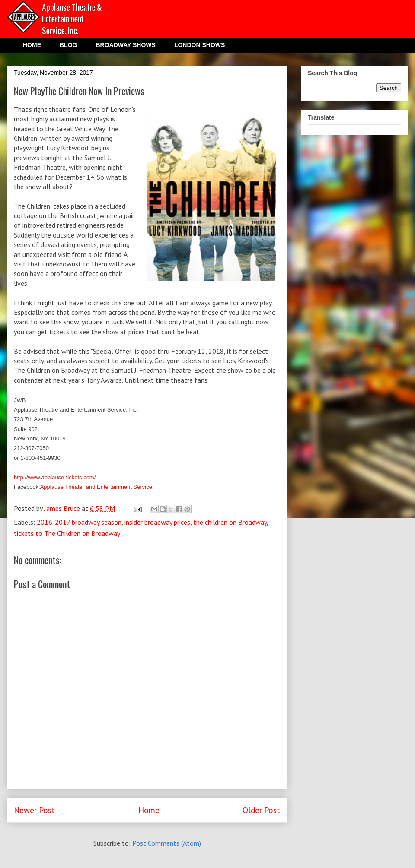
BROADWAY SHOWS (125, 45)
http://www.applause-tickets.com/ (55, 477)
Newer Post (34, 810)
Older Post (261, 810)
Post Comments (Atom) (167, 843)
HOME (32, 45)
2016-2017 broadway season (79, 522)
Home (149, 810)
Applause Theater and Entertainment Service (96, 487)
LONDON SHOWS (200, 45)
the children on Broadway (230, 522)
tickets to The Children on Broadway (67, 533)
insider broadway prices (157, 522)
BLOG (68, 45)
